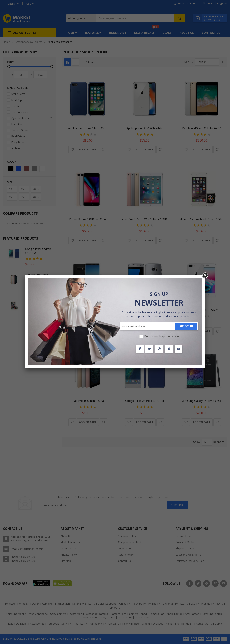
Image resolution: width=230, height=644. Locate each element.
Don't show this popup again (162, 336)
